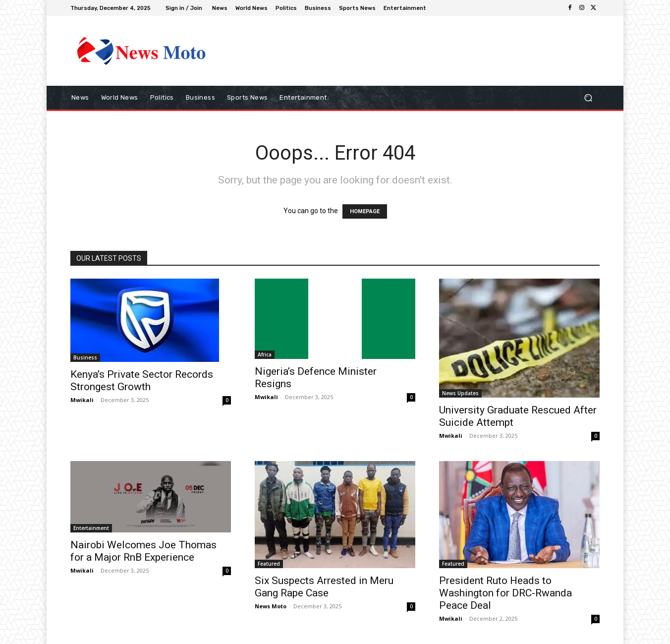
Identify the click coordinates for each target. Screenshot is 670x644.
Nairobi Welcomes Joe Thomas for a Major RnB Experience (143, 551)
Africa (265, 354)
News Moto (271, 606)
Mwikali (82, 400)
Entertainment (91, 528)
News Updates (460, 393)
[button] (588, 98)
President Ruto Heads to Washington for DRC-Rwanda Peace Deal (505, 593)
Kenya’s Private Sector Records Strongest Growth (142, 381)
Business (85, 357)
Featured (269, 564)
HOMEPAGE (365, 211)
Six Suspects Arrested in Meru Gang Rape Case (324, 587)
